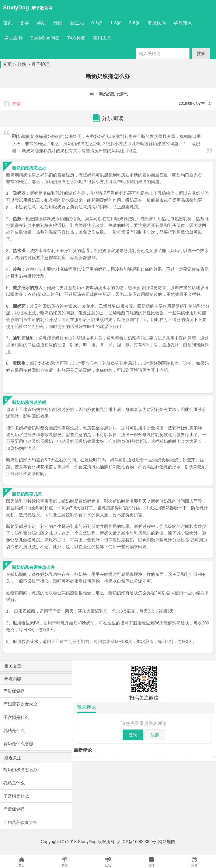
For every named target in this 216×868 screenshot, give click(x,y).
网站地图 (167, 842)
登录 (133, 735)
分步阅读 (108, 119)
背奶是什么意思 (18, 743)
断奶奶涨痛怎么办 (20, 770)
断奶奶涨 (107, 94)
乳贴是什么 (14, 730)
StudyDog (16, 8)
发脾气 (122, 94)
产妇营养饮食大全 (20, 704)
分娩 (22, 64)
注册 (155, 735)
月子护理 (40, 64)
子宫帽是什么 (16, 717)
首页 (8, 23)
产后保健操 (14, 691)
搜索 (201, 53)
